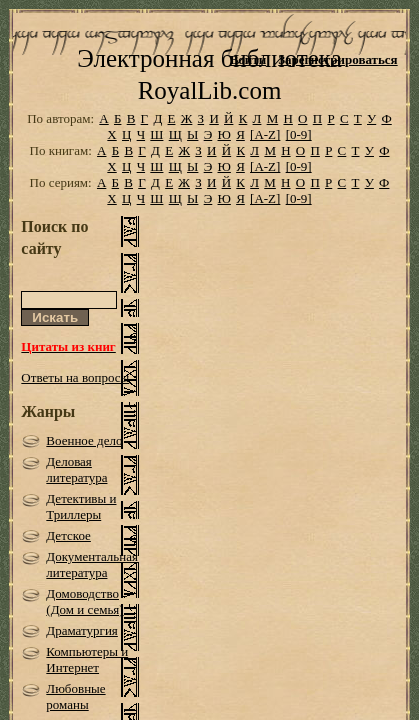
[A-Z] (265, 154)
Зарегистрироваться (337, 59)
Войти (248, 59)
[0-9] (299, 154)
